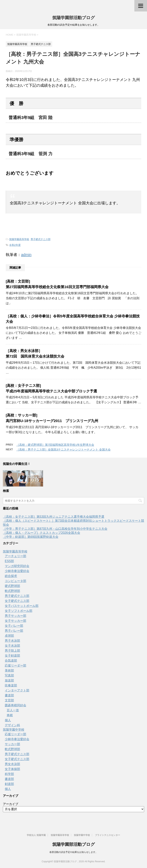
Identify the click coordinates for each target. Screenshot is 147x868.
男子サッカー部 (16, 616)
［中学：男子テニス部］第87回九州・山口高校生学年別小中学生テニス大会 (55, 529)
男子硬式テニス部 (41, 239)
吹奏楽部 (11, 685)
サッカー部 (12, 744)
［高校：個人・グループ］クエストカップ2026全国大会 (42, 533)
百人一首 (13, 710)
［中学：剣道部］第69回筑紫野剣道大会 (31, 537)
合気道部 (11, 661)
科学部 (9, 774)
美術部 (9, 670)
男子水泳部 (12, 641)
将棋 (10, 715)
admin (26, 255)
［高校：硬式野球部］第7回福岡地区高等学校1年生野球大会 (55, 445)
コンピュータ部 (16, 581)
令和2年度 (15, 245)
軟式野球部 (12, 591)
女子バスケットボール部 (22, 606)
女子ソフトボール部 (19, 611)
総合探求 (11, 576)
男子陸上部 (12, 651)
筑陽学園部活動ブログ (74, 18)
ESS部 (9, 561)
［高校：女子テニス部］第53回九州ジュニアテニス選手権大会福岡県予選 (54, 517)
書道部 (9, 695)
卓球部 (9, 636)
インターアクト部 (17, 690)
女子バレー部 (14, 626)
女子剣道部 (12, 656)
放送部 (9, 680)
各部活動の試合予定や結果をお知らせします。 (73, 852)
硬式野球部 (12, 586)
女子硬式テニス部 (17, 601)
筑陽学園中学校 (14, 730)
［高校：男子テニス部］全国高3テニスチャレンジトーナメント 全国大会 (63, 449)
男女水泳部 (12, 764)
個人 (8, 720)
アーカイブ (11, 804)
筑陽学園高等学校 (19, 239)
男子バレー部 (14, 631)
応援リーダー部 (16, 665)
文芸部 (9, 700)
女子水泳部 (12, 646)
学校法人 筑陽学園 (36, 835)
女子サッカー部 (16, 621)
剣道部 (9, 784)
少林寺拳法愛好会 (17, 571)
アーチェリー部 (16, 556)
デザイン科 (12, 725)
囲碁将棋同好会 (16, 705)
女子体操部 (12, 769)
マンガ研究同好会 (17, 566)
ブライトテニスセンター (108, 835)
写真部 (9, 675)
